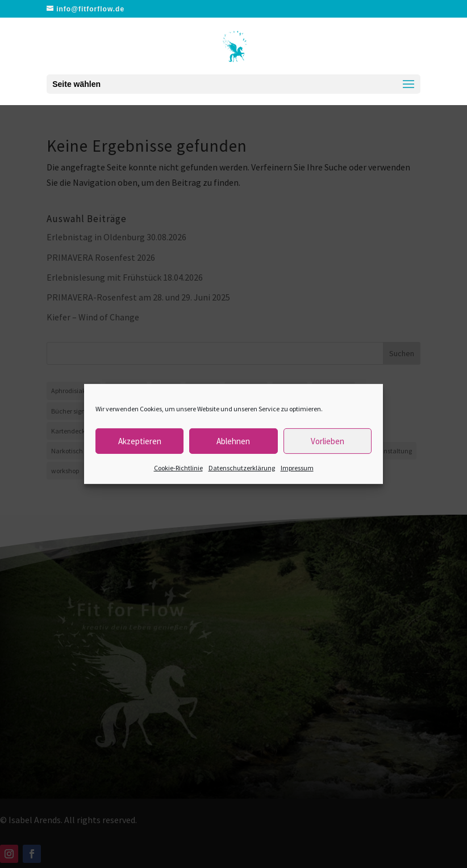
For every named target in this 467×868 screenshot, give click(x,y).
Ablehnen (233, 441)
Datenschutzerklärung (242, 468)
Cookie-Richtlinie (178, 468)
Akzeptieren (140, 441)
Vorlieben (328, 441)
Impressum (297, 468)
